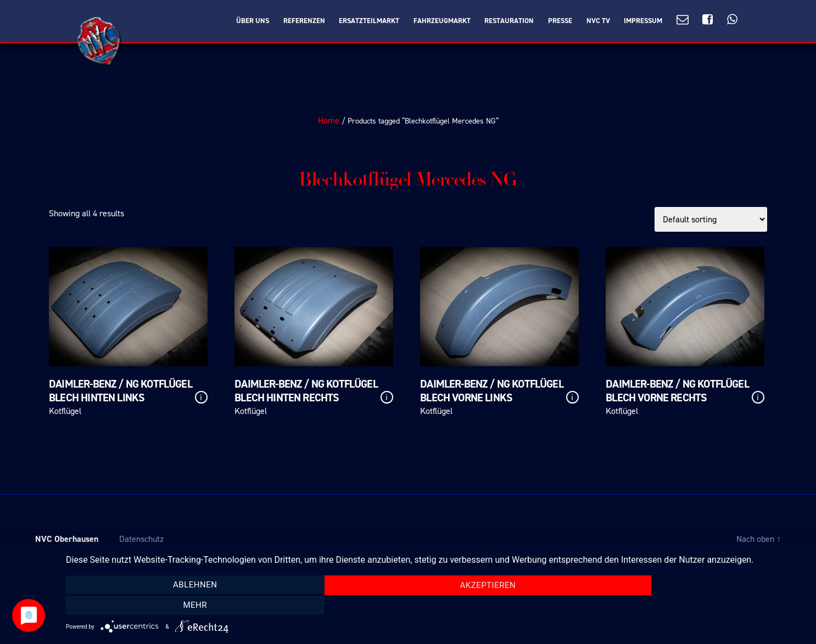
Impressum (643, 21)
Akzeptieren (435, 606)
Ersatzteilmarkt (369, 21)
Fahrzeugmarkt (442, 21)
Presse (560, 21)
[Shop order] (711, 219)
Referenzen (304, 21)
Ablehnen (177, 605)
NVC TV (598, 21)
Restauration (509, 21)
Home (329, 121)
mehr (694, 605)
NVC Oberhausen (67, 539)
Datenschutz (141, 539)
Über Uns (253, 21)
